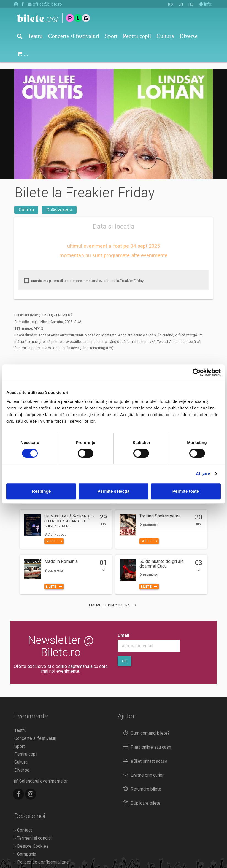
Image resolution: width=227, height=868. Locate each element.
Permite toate (186, 491)
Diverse (22, 764)
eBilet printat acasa (144, 755)
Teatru (20, 724)
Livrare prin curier (142, 769)
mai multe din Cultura (113, 599)
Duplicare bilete (140, 797)
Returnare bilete (141, 783)
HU (191, 4)
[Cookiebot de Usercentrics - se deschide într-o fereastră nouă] (197, 373)
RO (170, 4)
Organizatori (27, 864)
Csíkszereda (59, 203)
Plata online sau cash (146, 741)
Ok (124, 655)
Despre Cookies (32, 840)
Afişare (203, 474)
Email (124, 629)
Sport (20, 740)
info (205, 4)
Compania (25, 848)
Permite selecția (113, 491)
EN (181, 4)
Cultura (26, 203)
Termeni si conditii (33, 832)
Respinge (41, 491)
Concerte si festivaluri (35, 732)
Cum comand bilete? (145, 727)
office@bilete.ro (45, 4)
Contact (23, 824)
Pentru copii (26, 748)
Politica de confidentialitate (42, 856)
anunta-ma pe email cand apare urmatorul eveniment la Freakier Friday (84, 274)
